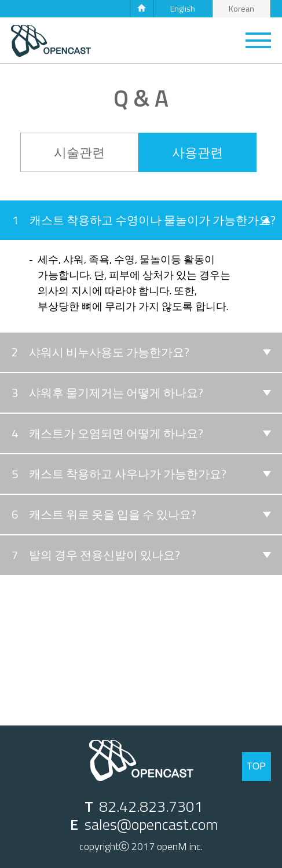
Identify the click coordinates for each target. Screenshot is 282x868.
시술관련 (79, 152)
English (183, 8)
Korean (241, 8)
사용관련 (197, 152)
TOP (256, 766)
